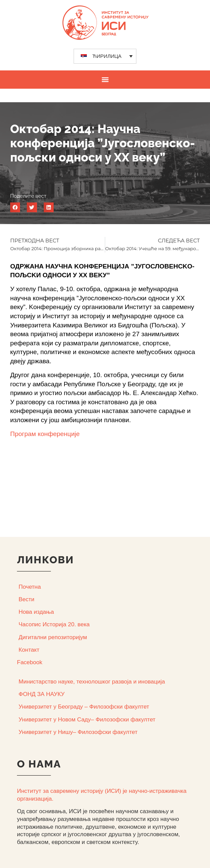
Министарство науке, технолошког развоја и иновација (92, 682)
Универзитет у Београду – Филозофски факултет (84, 707)
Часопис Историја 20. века (54, 624)
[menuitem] (105, 56)
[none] (105, 56)
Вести (27, 599)
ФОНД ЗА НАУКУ (42, 694)
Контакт (29, 650)
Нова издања (36, 612)
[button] (105, 79)
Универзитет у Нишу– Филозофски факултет (78, 732)
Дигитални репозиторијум (53, 637)
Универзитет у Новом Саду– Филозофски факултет (87, 720)
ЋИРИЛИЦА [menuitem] (107, 56)
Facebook (30, 662)
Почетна (30, 587)
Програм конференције (45, 434)
